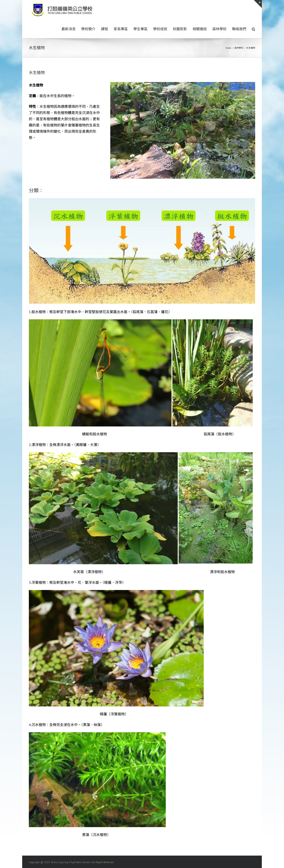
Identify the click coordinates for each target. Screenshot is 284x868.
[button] (253, 29)
